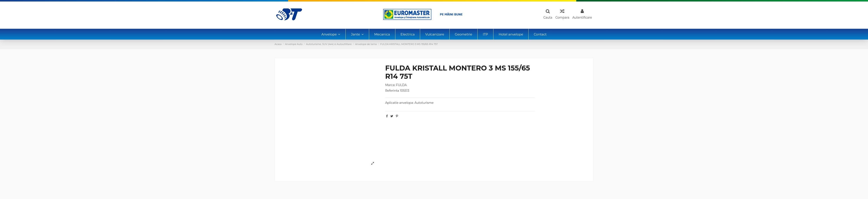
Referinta (392, 91)
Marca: (390, 85)
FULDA (401, 85)
